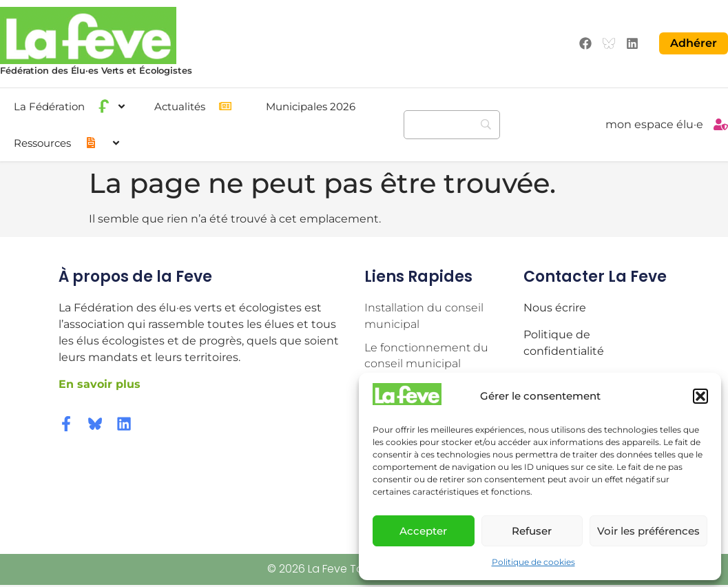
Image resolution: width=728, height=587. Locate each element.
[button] (700, 396)
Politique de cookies (533, 562)
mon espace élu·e (654, 124)
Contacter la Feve (595, 276)
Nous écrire (555, 307)
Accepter (423, 531)
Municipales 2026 (311, 106)
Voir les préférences (648, 531)
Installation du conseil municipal (424, 315)
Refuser (532, 531)
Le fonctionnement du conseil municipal (426, 355)
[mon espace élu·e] (721, 124)
